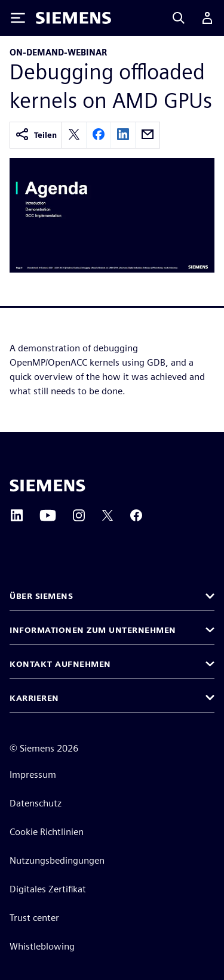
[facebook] (99, 135)
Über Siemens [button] (41, 596)
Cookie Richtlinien (47, 832)
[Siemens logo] (73, 18)
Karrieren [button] (34, 698)
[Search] (179, 18)
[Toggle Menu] (18, 18)
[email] (148, 135)
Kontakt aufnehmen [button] (60, 664)
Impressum (33, 775)
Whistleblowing (42, 946)
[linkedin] (123, 135)
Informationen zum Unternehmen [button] (93, 630)
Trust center (34, 918)
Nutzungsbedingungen (57, 860)
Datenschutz (36, 803)
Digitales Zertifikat (48, 889)
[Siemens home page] (47, 486)
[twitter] (74, 135)
